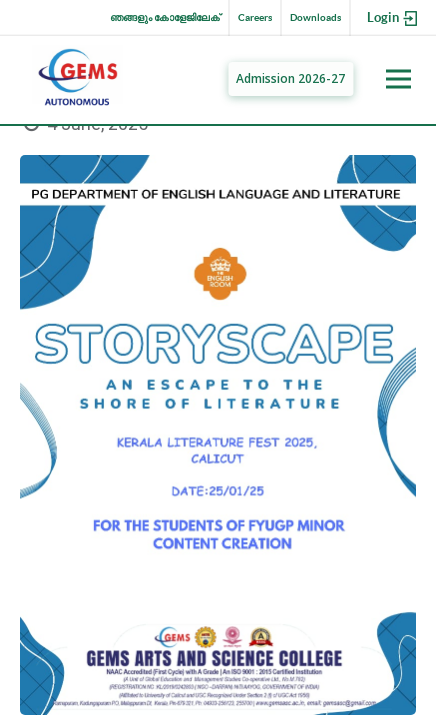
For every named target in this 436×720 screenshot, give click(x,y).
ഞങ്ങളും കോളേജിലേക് (165, 17)
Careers (255, 17)
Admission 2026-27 (290, 78)
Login (393, 18)
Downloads (315, 17)
